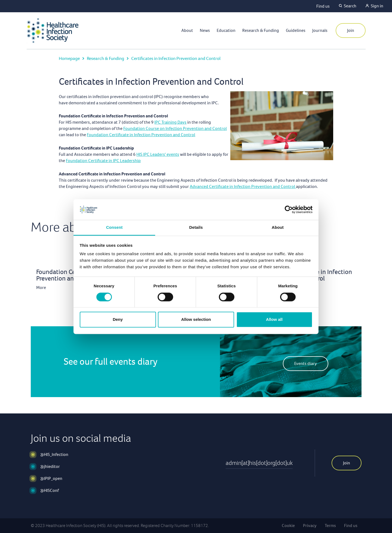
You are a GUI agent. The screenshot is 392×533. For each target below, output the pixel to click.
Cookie (288, 526)
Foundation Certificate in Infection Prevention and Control (141, 135)
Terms (330, 526)
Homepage (69, 58)
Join (351, 30)
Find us (323, 6)
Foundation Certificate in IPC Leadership (103, 161)
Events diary (306, 363)
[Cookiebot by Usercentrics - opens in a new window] (289, 209)
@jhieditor (50, 466)
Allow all (274, 320)
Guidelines (296, 30)
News (205, 30)
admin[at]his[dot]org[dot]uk (259, 463)
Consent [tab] (114, 228)
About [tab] (278, 228)
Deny (118, 320)
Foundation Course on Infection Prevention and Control (175, 128)
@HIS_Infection (54, 454)
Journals (320, 30)
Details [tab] (196, 228)
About (187, 30)
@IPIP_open (51, 478)
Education (226, 30)
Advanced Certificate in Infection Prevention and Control (243, 186)
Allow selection (196, 320)
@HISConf (50, 490)
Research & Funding (261, 30)
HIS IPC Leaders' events (158, 154)
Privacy (310, 526)
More (41, 287)
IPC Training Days (170, 122)
